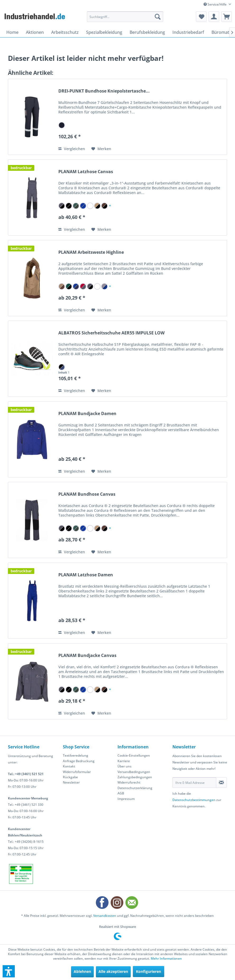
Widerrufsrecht (129, 782)
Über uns (124, 766)
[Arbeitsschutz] (65, 32)
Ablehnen (82, 971)
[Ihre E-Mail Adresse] (194, 783)
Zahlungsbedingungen (135, 777)
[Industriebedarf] (188, 32)
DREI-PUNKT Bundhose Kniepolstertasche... (104, 91)
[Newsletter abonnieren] (222, 783)
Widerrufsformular (77, 772)
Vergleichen (72, 149)
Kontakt (69, 766)
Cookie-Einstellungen (134, 755)
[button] (9, 971)
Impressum (126, 799)
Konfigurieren (149, 971)
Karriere (124, 761)
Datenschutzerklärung (135, 788)
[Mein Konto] (214, 17)
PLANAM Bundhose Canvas (87, 494)
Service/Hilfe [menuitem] (215, 4)
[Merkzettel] (201, 17)
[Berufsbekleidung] (147, 32)
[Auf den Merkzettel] (101, 149)
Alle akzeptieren (113, 971)
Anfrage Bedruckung (79, 761)
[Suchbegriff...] (125, 17)
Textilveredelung (76, 755)
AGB (121, 793)
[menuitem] (125, 17)
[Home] (12, 32)
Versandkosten (105, 916)
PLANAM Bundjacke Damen (87, 414)
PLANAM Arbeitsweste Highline (91, 252)
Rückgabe (70, 777)
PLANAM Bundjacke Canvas (87, 655)
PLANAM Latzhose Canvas (86, 172)
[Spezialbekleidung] (104, 32)
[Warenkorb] (227, 17)
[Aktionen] (35, 32)
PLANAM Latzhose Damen (86, 575)
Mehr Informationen (166, 958)
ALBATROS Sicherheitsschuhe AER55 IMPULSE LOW (111, 333)
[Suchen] (158, 17)
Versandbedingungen (134, 772)
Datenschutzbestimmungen (194, 800)
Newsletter (71, 782)
